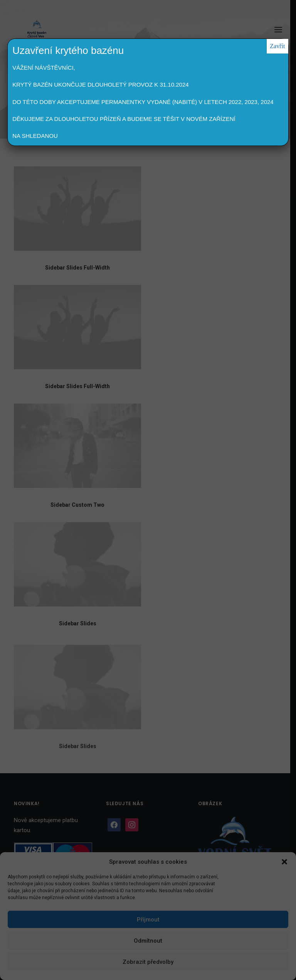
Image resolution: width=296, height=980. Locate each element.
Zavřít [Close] (277, 46)
